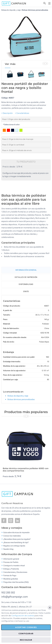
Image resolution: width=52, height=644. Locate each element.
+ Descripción (7, 113)
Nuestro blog (8, 549)
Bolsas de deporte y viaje (11, 10)
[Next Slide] (47, 63)
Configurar (26, 633)
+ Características (22, 113)
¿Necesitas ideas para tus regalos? (17, 539)
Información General (26, 270)
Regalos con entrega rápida (14, 546)
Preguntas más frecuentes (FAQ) (16, 582)
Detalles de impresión (26, 277)
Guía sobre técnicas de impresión (16, 532)
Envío (26, 291)
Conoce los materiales (12, 536)
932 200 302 (8, 592)
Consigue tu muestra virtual (14, 565)
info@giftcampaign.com (15, 597)
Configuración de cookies (23, 616)
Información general (11, 559)
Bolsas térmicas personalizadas (35, 10)
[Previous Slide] (44, 63)
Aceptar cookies (26, 627)
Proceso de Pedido (11, 562)
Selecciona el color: (11, 125)
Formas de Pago (10, 575)
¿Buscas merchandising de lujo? (16, 542)
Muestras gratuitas (11, 579)
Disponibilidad (26, 284)
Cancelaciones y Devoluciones (15, 572)
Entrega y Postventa (11, 569)
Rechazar (26, 640)
